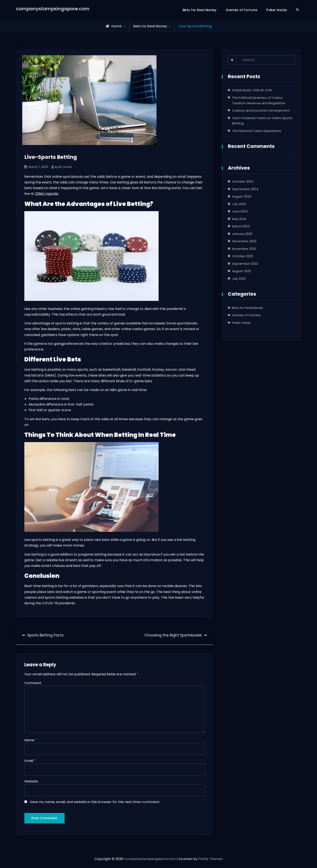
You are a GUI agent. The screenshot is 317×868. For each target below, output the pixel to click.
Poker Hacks (277, 10)
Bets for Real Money (200, 10)
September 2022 (245, 264)
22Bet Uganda (47, 194)
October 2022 (243, 256)
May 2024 (239, 219)
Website (31, 782)
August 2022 (241, 271)
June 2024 (240, 211)
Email (30, 761)
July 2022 (239, 279)
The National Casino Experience (257, 131)
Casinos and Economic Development (261, 110)
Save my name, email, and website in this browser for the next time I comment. (95, 803)
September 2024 (245, 189)
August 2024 (242, 197)
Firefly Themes (210, 861)
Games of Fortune (241, 10)
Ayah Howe (63, 167)
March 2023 (241, 226)
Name (31, 741)
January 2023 (242, 234)
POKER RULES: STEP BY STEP (252, 90)
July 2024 (239, 204)
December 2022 (244, 241)
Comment (33, 683)
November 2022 (244, 249)
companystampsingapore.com (53, 9)
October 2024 (243, 182)
